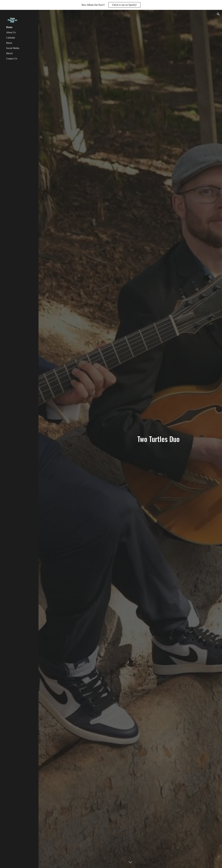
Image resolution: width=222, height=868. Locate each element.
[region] (111, 5)
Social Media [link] (13, 48)
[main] (158, 439)
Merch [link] (9, 53)
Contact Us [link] (12, 59)
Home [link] (9, 27)
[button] (218, 14)
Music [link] (9, 43)
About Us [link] (11, 32)
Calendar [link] (11, 38)
